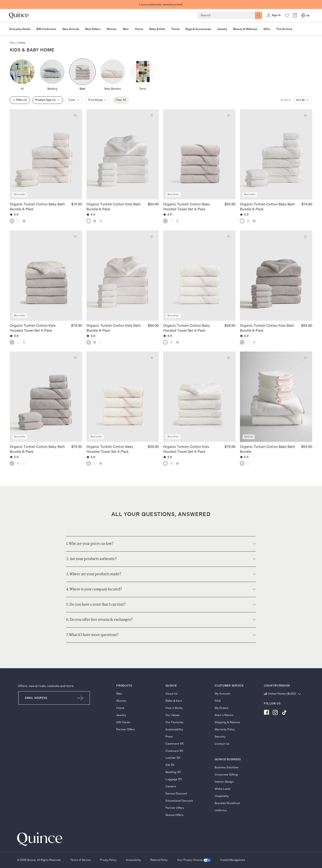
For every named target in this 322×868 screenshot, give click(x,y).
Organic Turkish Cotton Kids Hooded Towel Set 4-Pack (33, 328)
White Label (222, 789)
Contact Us (222, 744)
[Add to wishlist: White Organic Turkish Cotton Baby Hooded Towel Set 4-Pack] (229, 237)
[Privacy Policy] (108, 860)
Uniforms (221, 810)
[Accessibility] (133, 860)
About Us (172, 694)
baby (13, 43)
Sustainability (174, 730)
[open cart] (295, 16)
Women (121, 701)
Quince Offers (174, 815)
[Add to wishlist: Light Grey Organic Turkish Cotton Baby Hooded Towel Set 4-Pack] (229, 116)
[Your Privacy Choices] (194, 860)
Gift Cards (123, 722)
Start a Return (224, 715)
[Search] (258, 15)
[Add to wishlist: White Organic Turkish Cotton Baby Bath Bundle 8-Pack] (305, 116)
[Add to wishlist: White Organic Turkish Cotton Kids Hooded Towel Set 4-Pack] (229, 358)
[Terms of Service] (80, 860)
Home (120, 708)
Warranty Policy (225, 730)
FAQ (218, 701)
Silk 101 (170, 765)
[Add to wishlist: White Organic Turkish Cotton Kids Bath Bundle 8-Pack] (152, 116)
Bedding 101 (173, 772)
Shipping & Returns (227, 722)
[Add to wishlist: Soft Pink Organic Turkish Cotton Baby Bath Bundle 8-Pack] (75, 116)
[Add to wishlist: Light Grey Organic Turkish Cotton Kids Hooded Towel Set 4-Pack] (75, 237)
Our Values (173, 715)
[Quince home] (19, 15)
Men (119, 694)
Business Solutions (227, 768)
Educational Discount (179, 801)
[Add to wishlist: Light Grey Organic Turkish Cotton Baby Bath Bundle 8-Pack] (75, 358)
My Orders (221, 708)
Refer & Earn (174, 701)
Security (220, 737)
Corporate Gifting (226, 775)
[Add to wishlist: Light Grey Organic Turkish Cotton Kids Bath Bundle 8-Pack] (305, 237)
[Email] (45, 698)
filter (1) (20, 100)
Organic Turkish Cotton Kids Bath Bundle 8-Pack (114, 206)
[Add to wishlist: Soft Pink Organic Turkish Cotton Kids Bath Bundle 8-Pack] (152, 237)
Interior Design (224, 782)
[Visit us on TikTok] (284, 713)
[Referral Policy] (159, 860)
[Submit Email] (80, 698)
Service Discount (176, 794)
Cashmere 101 (175, 744)
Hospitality (222, 796)
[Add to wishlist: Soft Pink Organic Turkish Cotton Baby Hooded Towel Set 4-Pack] (152, 358)
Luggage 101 (174, 779)
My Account (222, 694)
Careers (171, 787)
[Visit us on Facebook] (266, 713)
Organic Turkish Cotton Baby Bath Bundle (267, 449)
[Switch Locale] (303, 15)
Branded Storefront (227, 803)
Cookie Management (233, 860)
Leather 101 (173, 758)
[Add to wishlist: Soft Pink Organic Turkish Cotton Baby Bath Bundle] (305, 358)
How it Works (174, 708)
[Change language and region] (282, 694)
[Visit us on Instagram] (275, 713)
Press (169, 737)
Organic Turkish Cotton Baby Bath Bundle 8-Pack (37, 206)
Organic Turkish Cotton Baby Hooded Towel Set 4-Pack (187, 206)
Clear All (121, 100)
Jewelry (121, 715)
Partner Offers (126, 730)
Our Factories (174, 722)
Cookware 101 (174, 751)
